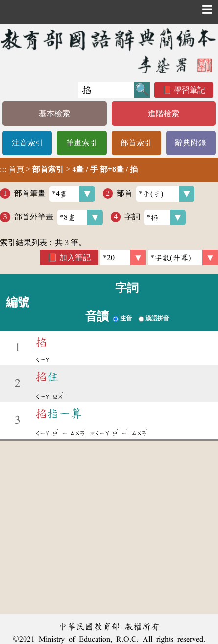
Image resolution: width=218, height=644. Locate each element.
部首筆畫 (55, 194)
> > (69, 169)
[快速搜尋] (106, 90)
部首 (156, 194)
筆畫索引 (82, 143)
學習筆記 (190, 90)
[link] (183, 258)
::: (3, 170)
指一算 (59, 414)
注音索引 (27, 143)
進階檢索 (164, 113)
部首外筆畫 (59, 217)
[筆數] (123, 258)
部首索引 (136, 143)
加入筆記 (75, 257)
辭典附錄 (191, 143)
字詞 (155, 217)
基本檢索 (54, 113)
